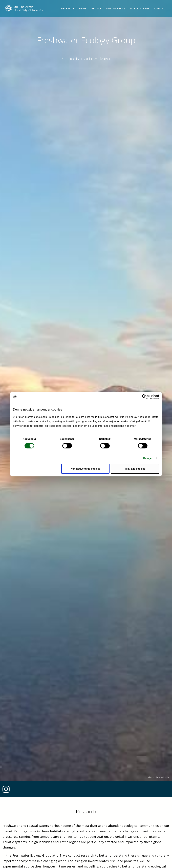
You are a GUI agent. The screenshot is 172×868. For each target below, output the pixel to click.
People (96, 13)
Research (68, 13)
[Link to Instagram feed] (6, 791)
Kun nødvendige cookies (85, 469)
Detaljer (148, 458)
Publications (140, 13)
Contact (161, 13)
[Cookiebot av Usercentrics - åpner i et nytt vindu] (144, 397)
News (83, 13)
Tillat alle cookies (135, 469)
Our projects (116, 13)
